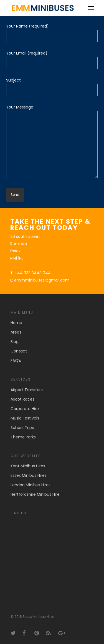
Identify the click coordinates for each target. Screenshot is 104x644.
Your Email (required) (52, 60)
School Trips (22, 428)
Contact (19, 351)
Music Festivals (25, 418)
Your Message (52, 142)
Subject (52, 87)
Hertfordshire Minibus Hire (35, 494)
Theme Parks (23, 437)
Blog (15, 342)
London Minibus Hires (31, 485)
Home (16, 323)
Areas (16, 332)
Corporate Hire (25, 409)
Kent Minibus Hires (28, 466)
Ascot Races (22, 399)
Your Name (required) (52, 33)
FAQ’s (16, 361)
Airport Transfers (27, 390)
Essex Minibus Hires (29, 475)
